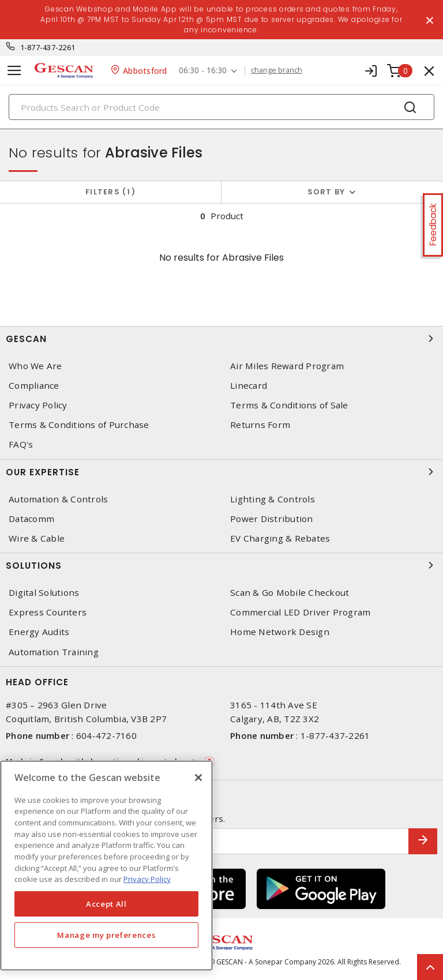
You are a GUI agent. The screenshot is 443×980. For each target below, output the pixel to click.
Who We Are (35, 366)
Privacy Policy (38, 405)
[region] (106, 866)
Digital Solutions (44, 593)
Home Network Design (280, 632)
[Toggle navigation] (14, 71)
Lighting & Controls (273, 499)
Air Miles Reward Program (287, 366)
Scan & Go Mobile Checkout (290, 593)
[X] (198, 778)
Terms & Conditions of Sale (289, 405)
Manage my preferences (106, 935)
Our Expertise (221, 472)
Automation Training (54, 652)
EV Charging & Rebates (280, 538)
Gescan (221, 339)
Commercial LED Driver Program (300, 612)
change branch (277, 70)
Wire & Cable (37, 538)
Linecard (249, 386)
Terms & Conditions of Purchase (79, 425)
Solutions (221, 565)
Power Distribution (272, 519)
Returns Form (260, 425)
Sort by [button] (326, 192)
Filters (110, 192)
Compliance (34, 386)
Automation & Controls (58, 499)
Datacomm (31, 519)
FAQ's (21, 444)
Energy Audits (39, 632)
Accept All (106, 904)
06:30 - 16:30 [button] (203, 71)
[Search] (221, 107)
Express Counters (48, 612)
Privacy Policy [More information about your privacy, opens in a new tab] (147, 879)
